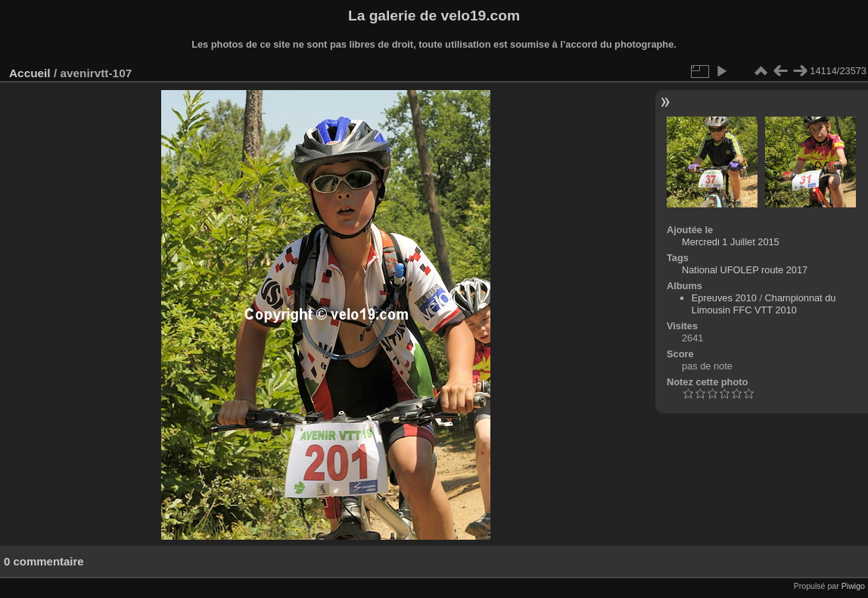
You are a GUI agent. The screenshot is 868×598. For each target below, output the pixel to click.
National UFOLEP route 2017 (745, 270)
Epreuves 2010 (724, 298)
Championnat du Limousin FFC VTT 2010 (764, 304)
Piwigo (853, 586)
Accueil (30, 73)
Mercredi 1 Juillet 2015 (731, 242)
